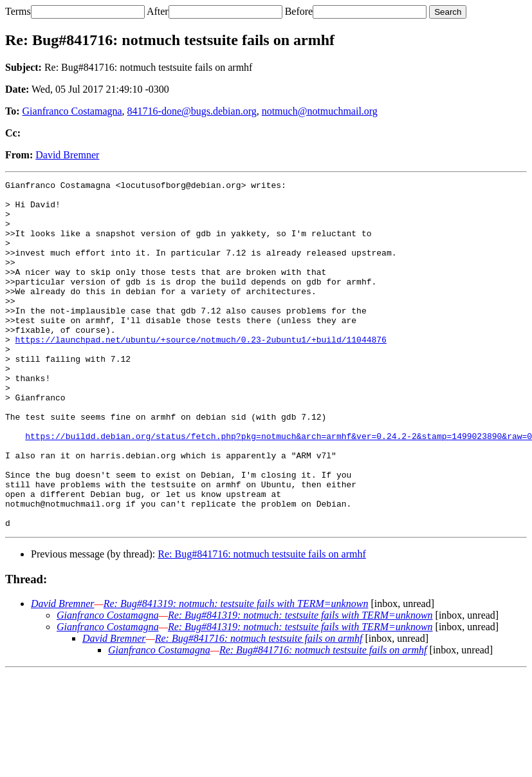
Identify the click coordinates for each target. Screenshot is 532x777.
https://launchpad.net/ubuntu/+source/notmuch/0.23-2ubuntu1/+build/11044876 (201, 372)
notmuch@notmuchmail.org (320, 111)
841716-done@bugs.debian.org (192, 111)
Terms (18, 11)
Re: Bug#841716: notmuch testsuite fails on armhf (262, 623)
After (158, 11)
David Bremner (67, 155)
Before (299, 11)
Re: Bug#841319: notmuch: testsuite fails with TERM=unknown (236, 673)
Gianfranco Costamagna (72, 111)
